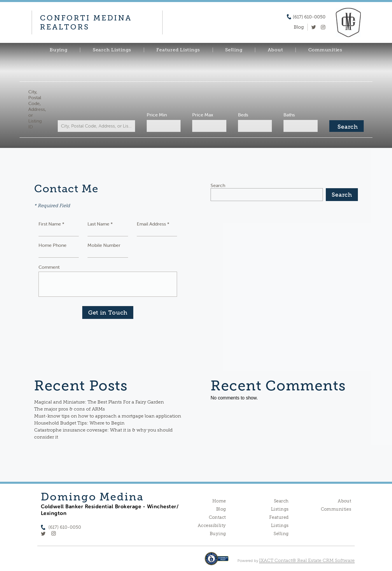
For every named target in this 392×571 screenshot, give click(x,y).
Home (219, 501)
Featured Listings (178, 50)
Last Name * (100, 224)
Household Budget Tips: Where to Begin (79, 423)
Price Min (157, 115)
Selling (234, 50)
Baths (289, 115)
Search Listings (112, 50)
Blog (221, 509)
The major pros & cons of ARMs (70, 409)
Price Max (203, 115)
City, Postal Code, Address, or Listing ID (37, 109)
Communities (325, 50)
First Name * (51, 224)
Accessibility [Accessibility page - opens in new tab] (212, 525)
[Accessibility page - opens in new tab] (217, 562)
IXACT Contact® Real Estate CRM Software (307, 560)
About (275, 50)
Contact (217, 517)
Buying (59, 50)
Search (218, 185)
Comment (49, 267)
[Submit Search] (346, 126)
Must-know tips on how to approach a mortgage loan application (108, 416)
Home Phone (52, 245)
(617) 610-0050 (309, 17)
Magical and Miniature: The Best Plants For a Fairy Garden (99, 402)
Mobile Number (104, 245)
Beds (243, 115)
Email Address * (153, 224)
